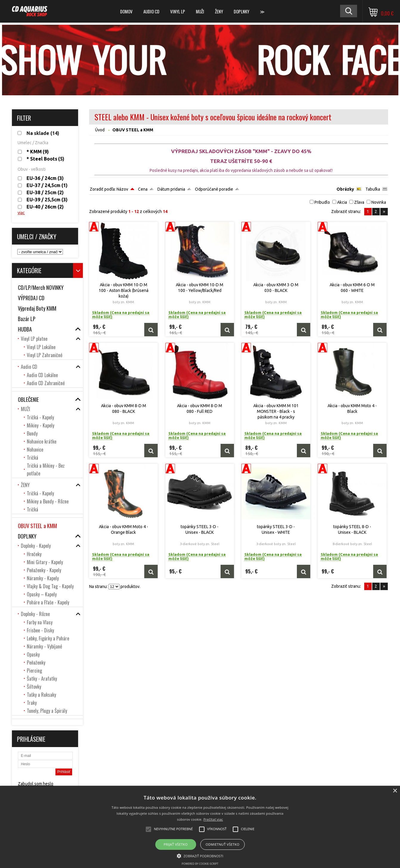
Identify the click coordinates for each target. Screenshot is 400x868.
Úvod (100, 130)
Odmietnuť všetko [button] (223, 844)
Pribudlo (322, 202)
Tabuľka (373, 189)
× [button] (395, 791)
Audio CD (151, 11)
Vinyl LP (178, 11)
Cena (143, 189)
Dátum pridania (171, 189)
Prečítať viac (213, 819)
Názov (122, 189)
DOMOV (126, 11)
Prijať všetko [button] (176, 844)
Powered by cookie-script (200, 864)
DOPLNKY (241, 11)
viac (21, 213)
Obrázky (345, 189)
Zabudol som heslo (36, 784)
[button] (200, 855)
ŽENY (219, 11)
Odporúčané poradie (214, 189)
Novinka (379, 202)
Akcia (342, 202)
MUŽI (200, 11)
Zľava (359, 202)
